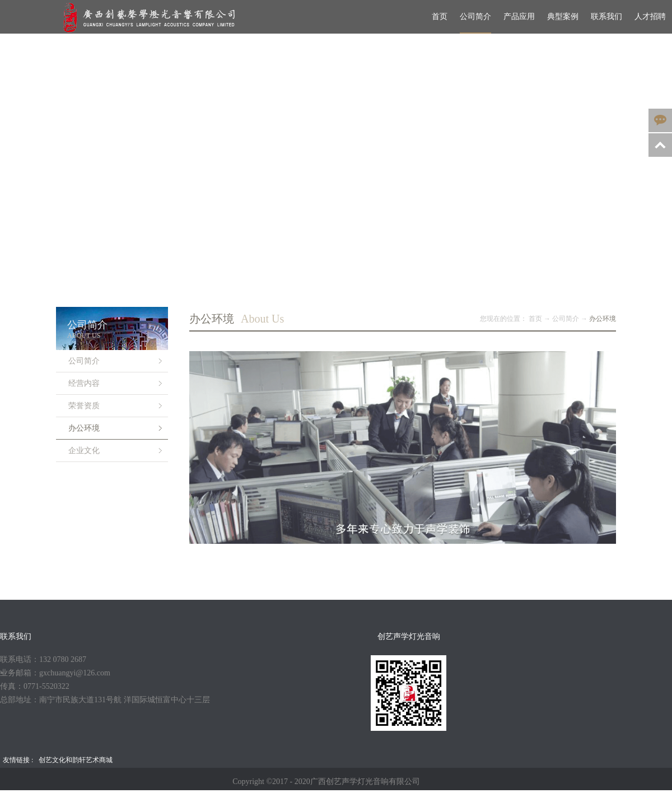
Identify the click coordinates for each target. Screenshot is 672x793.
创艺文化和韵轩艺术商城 (76, 760)
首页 (440, 17)
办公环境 (603, 319)
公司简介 (566, 319)
